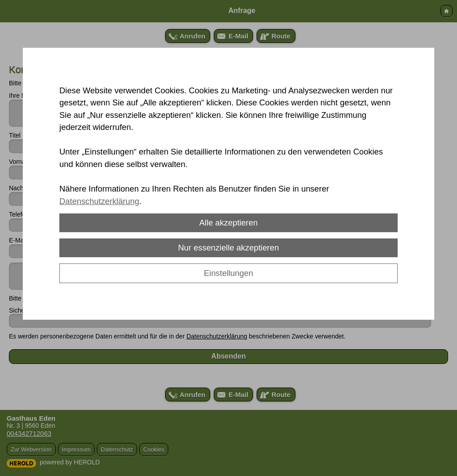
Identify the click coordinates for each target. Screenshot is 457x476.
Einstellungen (228, 273)
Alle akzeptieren (229, 223)
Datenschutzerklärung (99, 201)
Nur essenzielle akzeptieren (228, 248)
